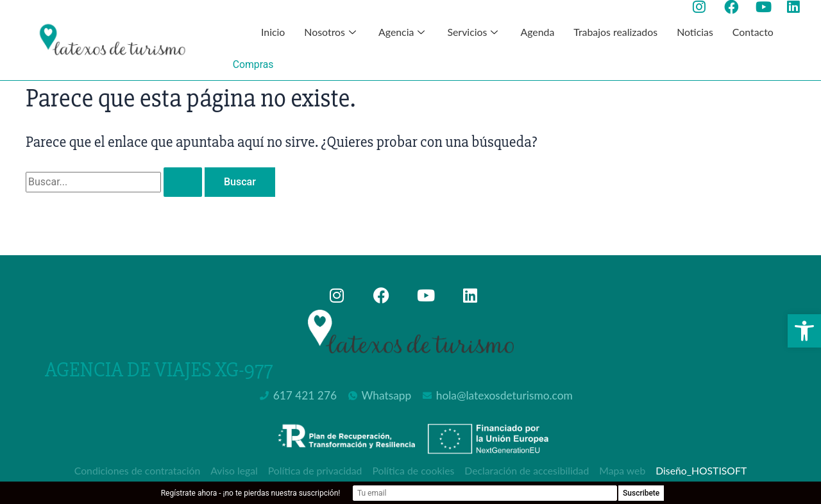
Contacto (754, 32)
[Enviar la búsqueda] (183, 182)
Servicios (474, 32)
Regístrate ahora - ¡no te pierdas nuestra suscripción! (305, 493)
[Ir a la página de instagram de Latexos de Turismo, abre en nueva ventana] (703, 7)
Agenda (537, 32)
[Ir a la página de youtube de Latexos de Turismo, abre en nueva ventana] (766, 7)
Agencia (403, 32)
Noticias (696, 32)
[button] (804, 331)
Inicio (272, 32)
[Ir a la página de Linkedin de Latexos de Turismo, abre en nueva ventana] (798, 7)
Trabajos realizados (616, 32)
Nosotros (331, 32)
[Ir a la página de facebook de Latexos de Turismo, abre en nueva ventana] (735, 7)
